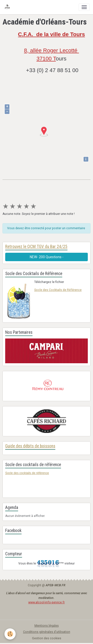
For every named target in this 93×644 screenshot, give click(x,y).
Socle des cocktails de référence (27, 473)
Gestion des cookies (47, 638)
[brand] (8, 7)
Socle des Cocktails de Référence (58, 290)
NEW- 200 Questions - (47, 257)
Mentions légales (47, 626)
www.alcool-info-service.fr (46, 602)
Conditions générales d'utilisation (47, 632)
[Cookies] (10, 634)
